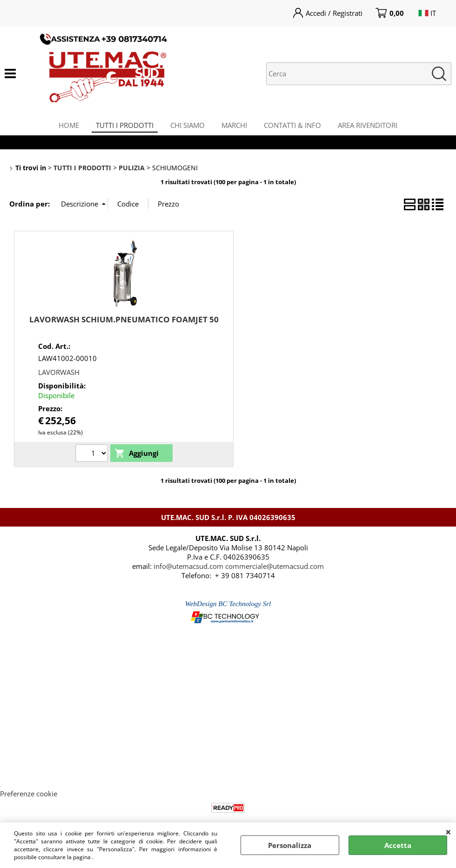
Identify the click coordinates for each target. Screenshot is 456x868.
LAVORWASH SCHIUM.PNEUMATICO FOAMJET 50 (124, 324)
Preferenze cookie (29, 798)
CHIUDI (448, 832)
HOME (64, 127)
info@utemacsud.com (188, 571)
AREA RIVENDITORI (372, 127)
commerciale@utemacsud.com (275, 571)
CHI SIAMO (187, 127)
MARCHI (235, 127)
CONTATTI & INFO (295, 127)
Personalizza (290, 845)
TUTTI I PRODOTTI (122, 127)
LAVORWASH (59, 377)
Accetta (398, 845)
